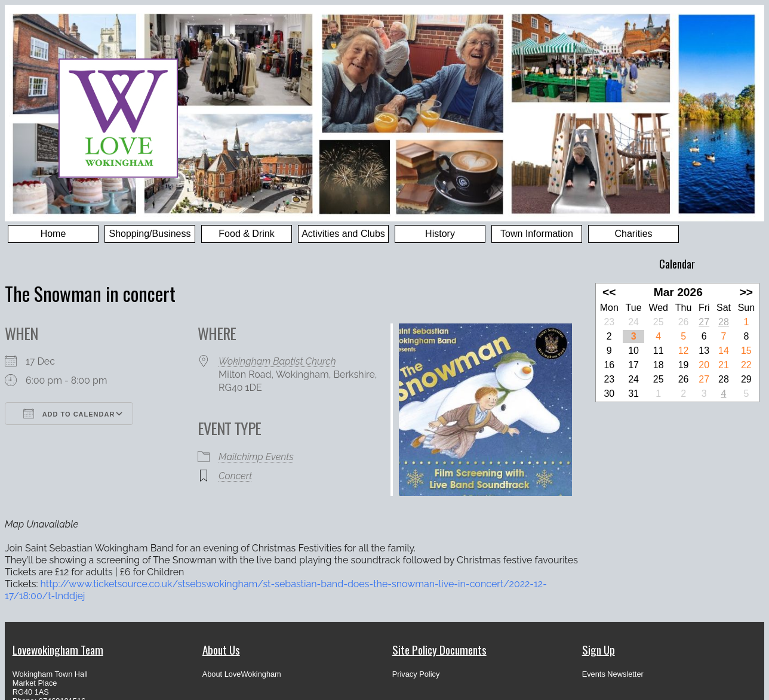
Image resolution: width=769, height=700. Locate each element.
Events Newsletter (613, 674)
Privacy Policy (416, 674)
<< (609, 292)
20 (704, 365)
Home (53, 234)
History (440, 234)
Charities (633, 234)
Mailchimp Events (256, 457)
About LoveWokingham (242, 674)
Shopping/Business (150, 234)
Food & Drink (246, 234)
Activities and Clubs (343, 234)
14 (724, 351)
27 (704, 322)
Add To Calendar (69, 414)
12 (684, 351)
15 (746, 351)
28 (724, 322)
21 (724, 365)
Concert (235, 476)
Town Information (537, 234)
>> (746, 292)
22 (746, 365)
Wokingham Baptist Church (277, 361)
